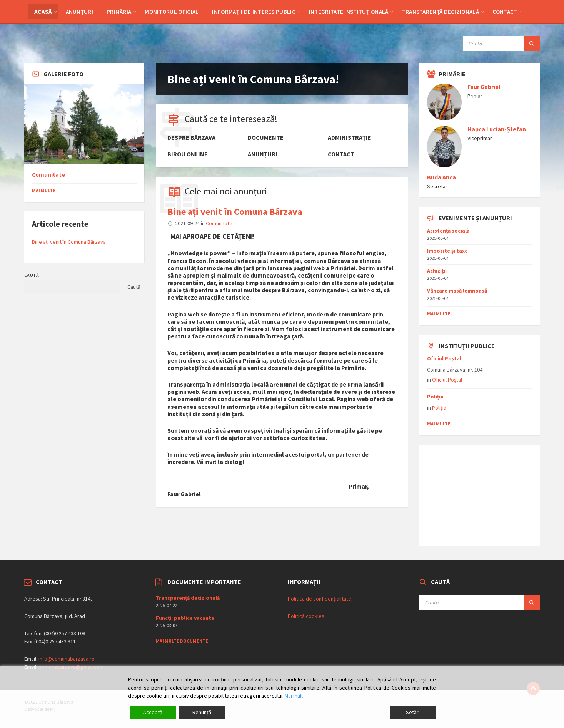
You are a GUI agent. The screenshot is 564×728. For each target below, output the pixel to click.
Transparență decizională (188, 598)
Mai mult (294, 696)
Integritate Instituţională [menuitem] (349, 12)
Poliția (435, 397)
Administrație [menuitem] (350, 138)
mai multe (439, 314)
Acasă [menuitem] (43, 12)
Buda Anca (441, 177)
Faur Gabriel (484, 87)
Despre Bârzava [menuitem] (191, 138)
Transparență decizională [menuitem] (441, 12)
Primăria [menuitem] (119, 12)
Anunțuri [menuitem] (79, 12)
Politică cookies (306, 616)
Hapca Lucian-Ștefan (497, 129)
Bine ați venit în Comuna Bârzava (235, 212)
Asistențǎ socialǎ (448, 231)
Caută (32, 275)
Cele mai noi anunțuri (226, 191)
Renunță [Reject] (202, 712)
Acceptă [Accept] (153, 712)
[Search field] (501, 44)
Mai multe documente (182, 641)
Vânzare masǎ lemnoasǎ (457, 291)
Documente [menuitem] (266, 138)
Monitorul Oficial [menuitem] (172, 12)
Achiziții (437, 271)
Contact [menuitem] (505, 12)
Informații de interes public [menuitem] (254, 12)
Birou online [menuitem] (188, 154)
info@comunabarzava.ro (67, 659)
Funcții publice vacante (185, 618)
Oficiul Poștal (444, 358)
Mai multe (44, 190)
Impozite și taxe (447, 251)
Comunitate (219, 223)
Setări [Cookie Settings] (413, 712)
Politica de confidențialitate (320, 599)
